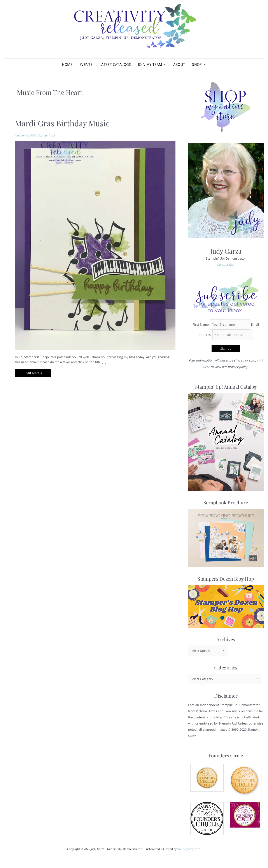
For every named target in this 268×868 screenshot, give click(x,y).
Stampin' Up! (47, 136)
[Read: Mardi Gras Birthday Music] (95, 246)
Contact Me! (226, 266)
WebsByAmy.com (189, 849)
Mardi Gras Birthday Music (62, 124)
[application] (164, 65)
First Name (201, 325)
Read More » (33, 375)
